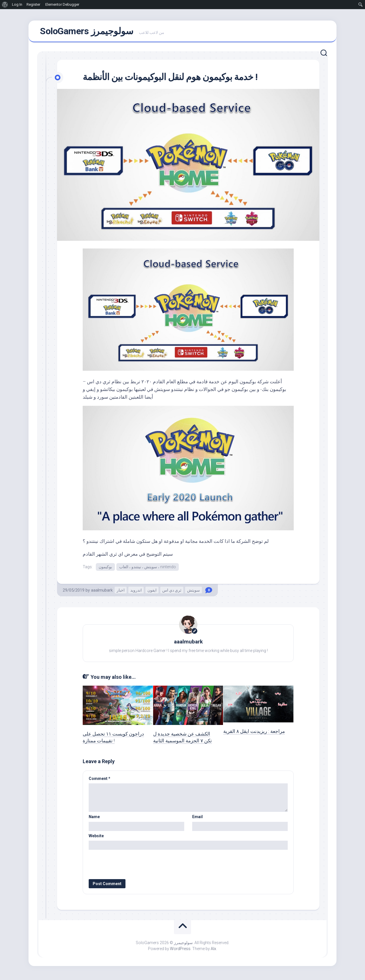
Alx (213, 951)
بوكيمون (105, 569)
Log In (17, 4)
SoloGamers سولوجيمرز (87, 32)
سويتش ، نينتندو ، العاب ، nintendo (148, 569)
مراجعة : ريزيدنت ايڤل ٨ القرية (254, 734)
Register (33, 4)
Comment (100, 781)
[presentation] (127, 865)
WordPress (180, 951)
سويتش (193, 592)
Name (94, 819)
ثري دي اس (172, 592)
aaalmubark (102, 592)
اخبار (121, 592)
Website (96, 838)
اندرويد (136, 592)
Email (197, 819)
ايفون (152, 592)
